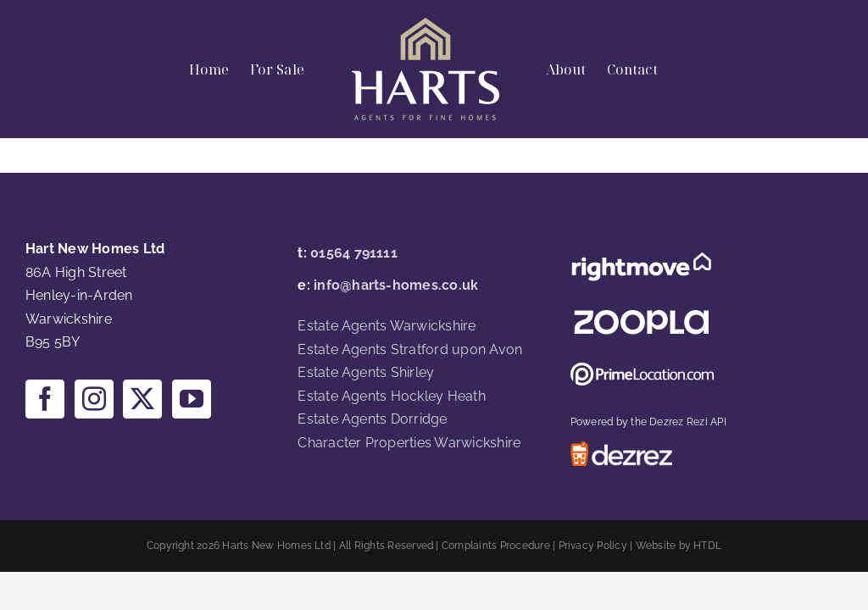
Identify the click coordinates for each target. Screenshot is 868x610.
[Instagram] (94, 399)
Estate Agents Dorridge (372, 419)
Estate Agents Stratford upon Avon (410, 349)
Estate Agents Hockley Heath (391, 396)
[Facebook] (45, 399)
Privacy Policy (593, 546)
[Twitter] (142, 399)
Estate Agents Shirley (366, 372)
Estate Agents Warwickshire (387, 326)
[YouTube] (192, 399)
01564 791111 (354, 253)
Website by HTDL (679, 546)
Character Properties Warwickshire (409, 443)
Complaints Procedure (496, 546)
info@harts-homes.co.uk (396, 285)
